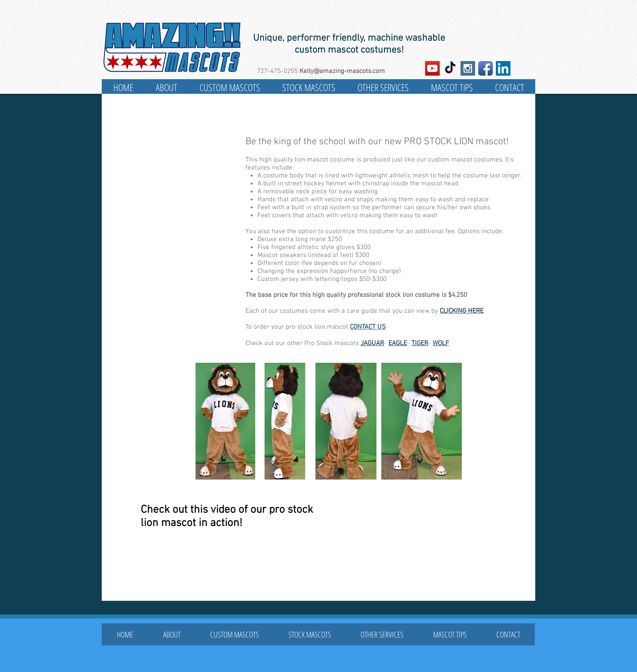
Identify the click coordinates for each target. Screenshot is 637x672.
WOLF (441, 343)
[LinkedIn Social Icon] (503, 68)
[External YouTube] (399, 552)
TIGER (420, 343)
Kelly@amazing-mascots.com (342, 71)
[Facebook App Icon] (485, 68)
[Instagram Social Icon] (468, 68)
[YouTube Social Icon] (432, 68)
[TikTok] (450, 68)
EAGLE (398, 343)
